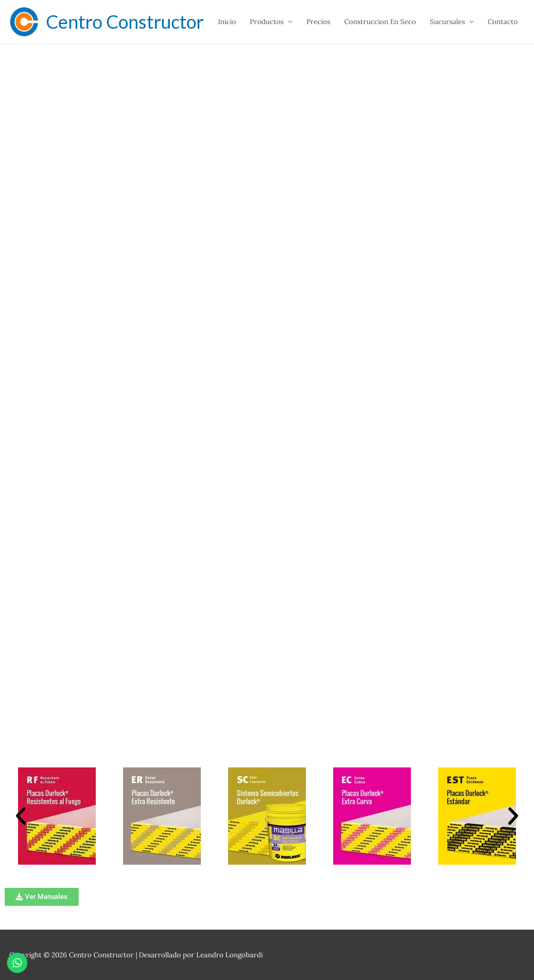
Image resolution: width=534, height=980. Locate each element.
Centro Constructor (125, 22)
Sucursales (447, 22)
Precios (318, 22)
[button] (21, 816)
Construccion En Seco (380, 22)
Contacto (503, 22)
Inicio (227, 22)
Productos (267, 22)
